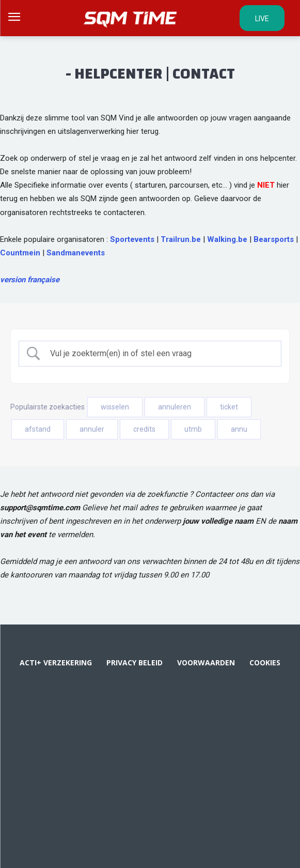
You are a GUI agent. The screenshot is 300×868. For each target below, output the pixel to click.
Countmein (20, 253)
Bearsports (274, 239)
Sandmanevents (76, 253)
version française (30, 280)
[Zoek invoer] (159, 354)
